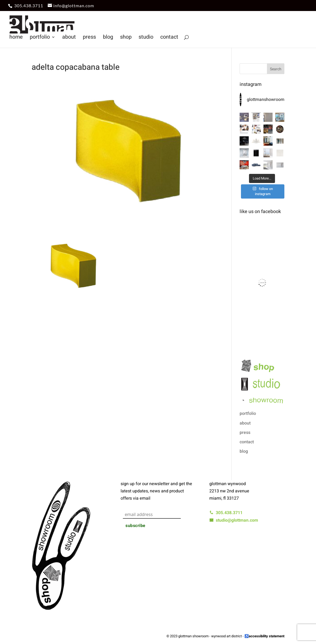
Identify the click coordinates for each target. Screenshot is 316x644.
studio (146, 38)
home (16, 38)
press (89, 38)
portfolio (40, 38)
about (69, 38)
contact (169, 38)
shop (126, 38)
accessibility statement (267, 636)
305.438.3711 (29, 6)
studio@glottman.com (234, 520)
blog (108, 38)
